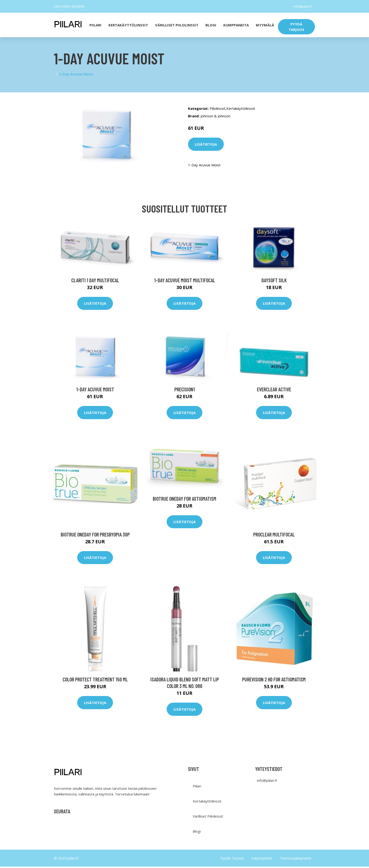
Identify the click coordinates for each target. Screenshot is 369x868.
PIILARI (95, 25)
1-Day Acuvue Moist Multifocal (185, 281)
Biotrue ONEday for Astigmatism (184, 500)
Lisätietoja (206, 144)
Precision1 (185, 391)
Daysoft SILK (274, 281)
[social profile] (88, 6)
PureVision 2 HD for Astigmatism (274, 681)
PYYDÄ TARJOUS (296, 27)
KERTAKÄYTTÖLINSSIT (128, 25)
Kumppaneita (236, 25)
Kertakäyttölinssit (241, 108)
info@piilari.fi (302, 6)
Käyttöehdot (262, 860)
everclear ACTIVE (274, 391)
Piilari (197, 787)
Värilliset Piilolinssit (177, 25)
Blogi (211, 25)
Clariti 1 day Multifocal (95, 281)
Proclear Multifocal (274, 536)
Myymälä (265, 25)
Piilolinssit (218, 108)
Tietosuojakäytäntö (296, 860)
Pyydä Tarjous (232, 860)
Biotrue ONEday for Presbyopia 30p (95, 536)
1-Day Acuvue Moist (95, 391)
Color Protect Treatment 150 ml (95, 681)
